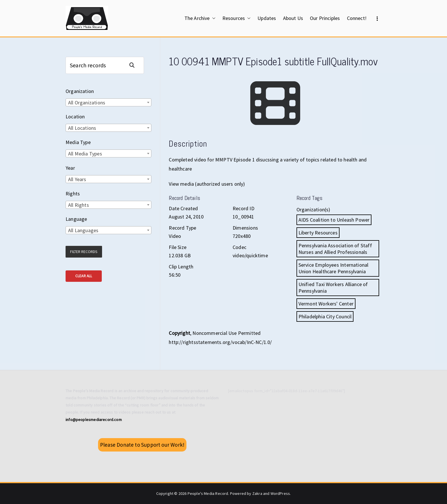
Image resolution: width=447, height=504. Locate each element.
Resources (237, 18)
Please (142, 445)
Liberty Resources (318, 233)
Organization (80, 91)
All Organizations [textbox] (87, 103)
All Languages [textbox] (83, 230)
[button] (213, 18)
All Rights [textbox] (79, 205)
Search (134, 65)
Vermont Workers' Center (326, 304)
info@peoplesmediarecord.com (94, 420)
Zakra (257, 493)
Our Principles (325, 18)
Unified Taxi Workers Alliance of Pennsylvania (333, 288)
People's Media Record (208, 493)
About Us (293, 18)
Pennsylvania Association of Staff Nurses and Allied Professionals (335, 249)
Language (76, 219)
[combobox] (108, 102)
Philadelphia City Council (325, 316)
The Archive (200, 18)
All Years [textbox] (77, 179)
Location (75, 117)
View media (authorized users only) (207, 184)
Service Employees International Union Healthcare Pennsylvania (334, 268)
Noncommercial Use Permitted (226, 333)
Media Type (78, 142)
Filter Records (84, 252)
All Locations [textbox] (82, 128)
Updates (267, 18)
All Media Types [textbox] (85, 154)
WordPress (280, 493)
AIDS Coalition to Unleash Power (334, 220)
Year (70, 168)
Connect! (357, 18)
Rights (73, 194)
